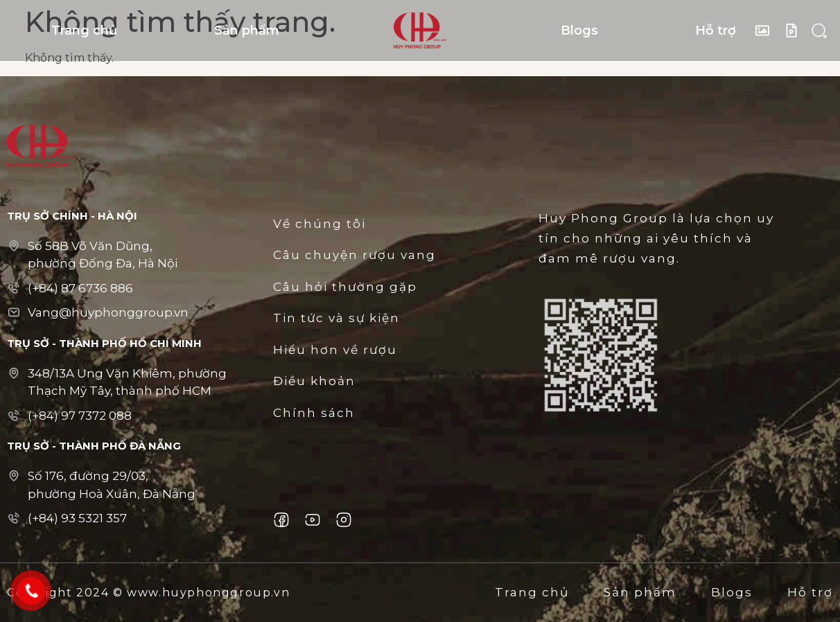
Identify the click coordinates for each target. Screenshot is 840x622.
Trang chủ (84, 30)
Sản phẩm (247, 30)
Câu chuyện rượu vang (355, 255)
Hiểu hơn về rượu (335, 350)
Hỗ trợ (716, 30)
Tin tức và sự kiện (336, 318)
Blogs (579, 30)
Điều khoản (314, 381)
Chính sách (314, 413)
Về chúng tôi (320, 224)
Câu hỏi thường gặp (345, 287)
